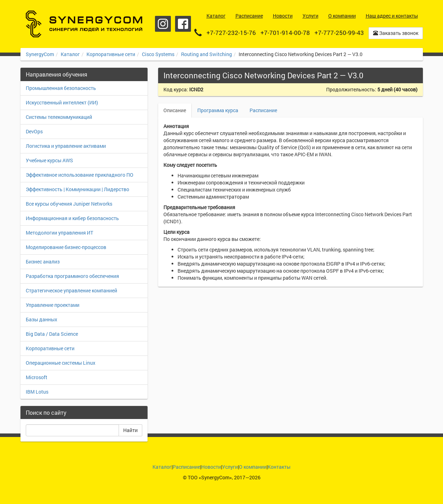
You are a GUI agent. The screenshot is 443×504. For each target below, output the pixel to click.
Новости (211, 467)
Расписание (263, 110)
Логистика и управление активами (66, 146)
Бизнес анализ (43, 262)
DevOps (34, 131)
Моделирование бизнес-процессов (66, 247)
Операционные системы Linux (61, 363)
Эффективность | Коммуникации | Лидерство (77, 189)
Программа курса (218, 110)
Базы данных (41, 319)
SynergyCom (40, 54)
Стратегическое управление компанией (71, 290)
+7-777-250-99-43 (339, 33)
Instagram (163, 24)
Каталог (70, 54)
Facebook (183, 24)
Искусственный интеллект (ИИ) (62, 102)
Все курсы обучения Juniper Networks (69, 204)
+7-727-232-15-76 (231, 33)
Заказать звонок (396, 33)
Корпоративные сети (111, 54)
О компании (253, 467)
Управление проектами (53, 305)
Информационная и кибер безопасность (72, 218)
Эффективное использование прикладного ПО (80, 175)
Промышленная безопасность (61, 88)
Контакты (279, 467)
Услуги (230, 467)
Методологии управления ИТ (59, 233)
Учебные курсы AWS (49, 160)
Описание (175, 110)
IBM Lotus (37, 392)
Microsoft (37, 377)
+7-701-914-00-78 (285, 33)
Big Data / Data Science (52, 334)
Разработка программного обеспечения (72, 276)
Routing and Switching (206, 54)
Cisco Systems (158, 54)
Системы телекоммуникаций (59, 117)
